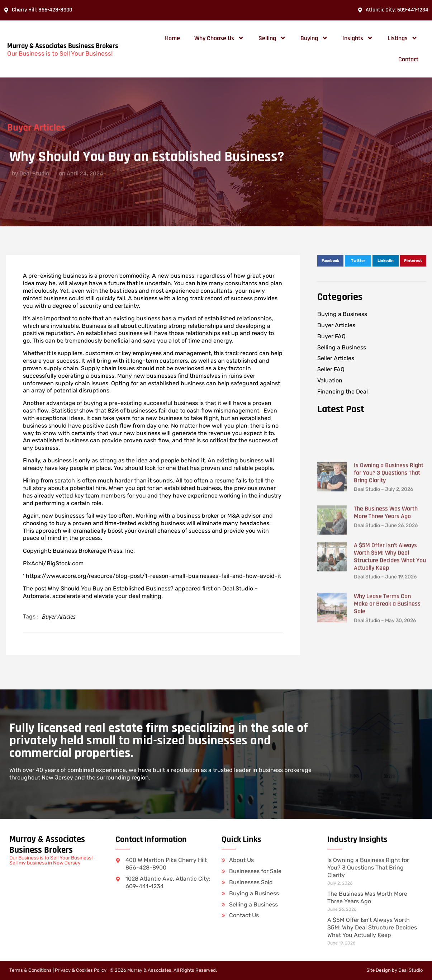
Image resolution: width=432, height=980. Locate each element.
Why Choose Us (219, 38)
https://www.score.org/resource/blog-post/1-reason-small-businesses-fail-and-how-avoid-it (154, 576)
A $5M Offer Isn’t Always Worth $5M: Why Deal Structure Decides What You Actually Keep (390, 667)
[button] (330, 261)
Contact (408, 59)
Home (172, 38)
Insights (358, 38)
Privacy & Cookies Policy (81, 970)
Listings (403, 38)
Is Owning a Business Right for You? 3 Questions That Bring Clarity (389, 583)
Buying (314, 38)
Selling (272, 38)
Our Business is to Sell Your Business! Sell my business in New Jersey (51, 860)
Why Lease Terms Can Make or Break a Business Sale (387, 714)
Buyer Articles (59, 617)
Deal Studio (410, 970)
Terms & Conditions (30, 970)
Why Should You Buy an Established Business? (111, 588)
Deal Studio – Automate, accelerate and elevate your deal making (140, 592)
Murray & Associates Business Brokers (63, 46)
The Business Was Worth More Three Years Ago (386, 623)
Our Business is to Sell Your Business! (60, 53)
